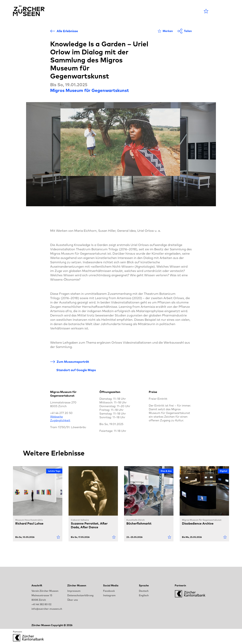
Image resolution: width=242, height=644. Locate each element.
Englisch (144, 595)
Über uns (73, 600)
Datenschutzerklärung (80, 595)
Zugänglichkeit (60, 420)
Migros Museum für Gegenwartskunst (90, 90)
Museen (126, 11)
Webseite (56, 417)
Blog (142, 11)
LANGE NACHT (166, 11)
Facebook (109, 591)
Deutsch (144, 591)
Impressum (74, 591)
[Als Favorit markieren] (165, 31)
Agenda (106, 11)
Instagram (109, 595)
